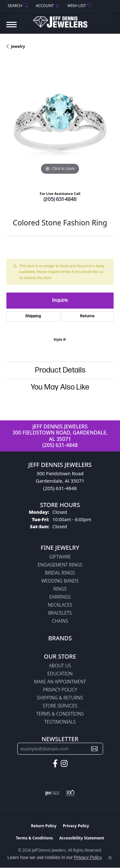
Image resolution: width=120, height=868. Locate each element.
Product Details (60, 370)
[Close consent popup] (110, 858)
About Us (60, 666)
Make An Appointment (60, 682)
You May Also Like (60, 387)
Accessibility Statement (82, 838)
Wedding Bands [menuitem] (60, 581)
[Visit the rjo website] (70, 793)
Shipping (33, 316)
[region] (60, 123)
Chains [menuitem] (60, 621)
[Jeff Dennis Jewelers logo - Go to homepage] (60, 20)
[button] (17, 6)
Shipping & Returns (60, 698)
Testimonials (60, 722)
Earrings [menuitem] (60, 597)
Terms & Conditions (60, 714)
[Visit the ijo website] (52, 793)
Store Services (60, 706)
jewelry (18, 46)
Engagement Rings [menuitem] (60, 565)
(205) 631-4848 (60, 200)
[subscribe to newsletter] (94, 749)
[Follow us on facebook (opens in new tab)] (55, 764)
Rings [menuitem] (60, 589)
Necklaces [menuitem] (60, 605)
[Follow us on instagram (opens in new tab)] (64, 764)
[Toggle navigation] (12, 28)
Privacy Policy (60, 690)
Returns (87, 316)
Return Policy (44, 826)
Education (60, 674)
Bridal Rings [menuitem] (60, 573)
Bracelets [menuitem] (60, 613)
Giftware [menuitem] (60, 557)
